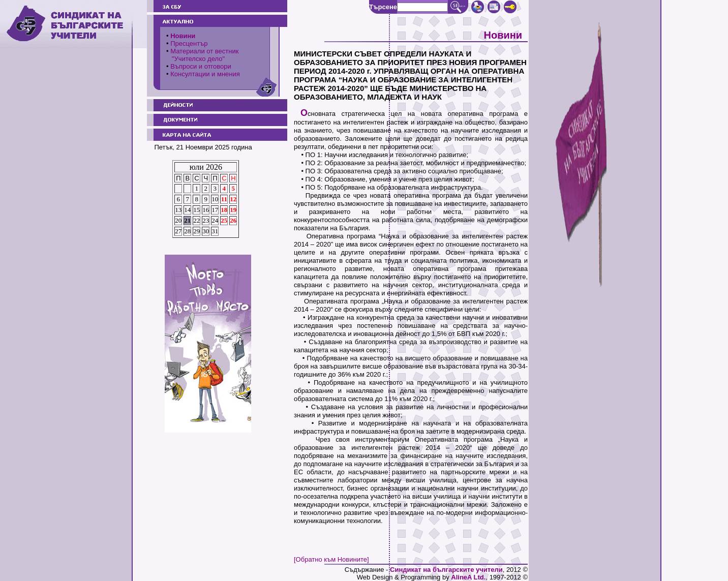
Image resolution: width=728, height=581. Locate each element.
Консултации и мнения (205, 74)
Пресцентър (189, 43)
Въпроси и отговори (201, 66)
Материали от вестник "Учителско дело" (202, 55)
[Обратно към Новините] (331, 559)
